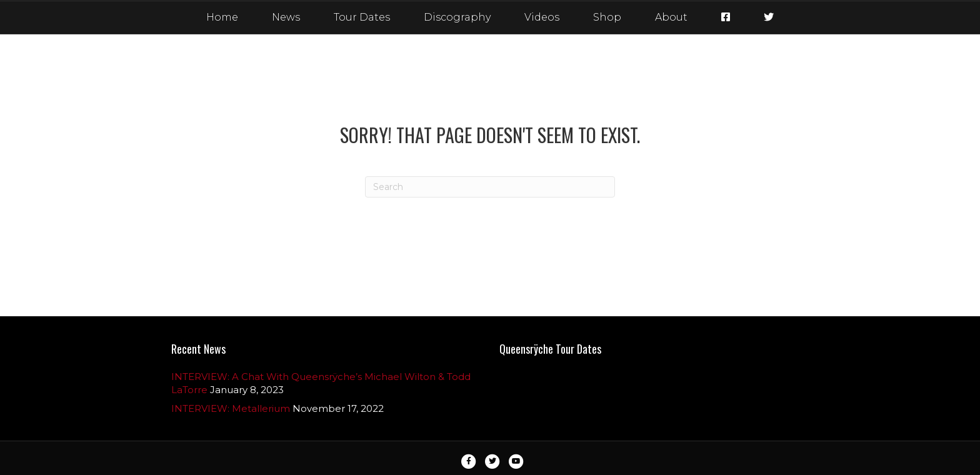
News (286, 17)
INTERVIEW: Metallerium (231, 408)
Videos (542, 17)
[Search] (490, 187)
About (671, 17)
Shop (607, 17)
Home (222, 17)
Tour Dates (362, 17)
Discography (457, 17)
